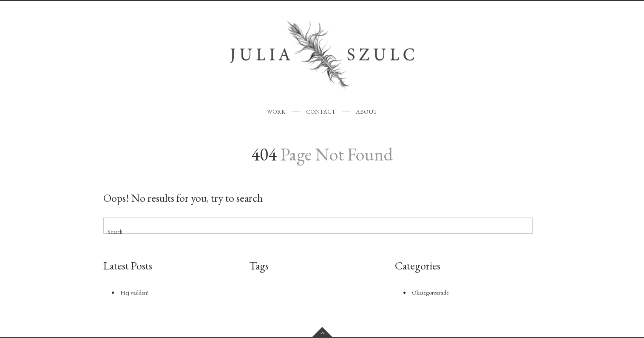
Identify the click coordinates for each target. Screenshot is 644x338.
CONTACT (321, 112)
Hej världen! (134, 292)
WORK (276, 112)
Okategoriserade (430, 292)
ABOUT (366, 112)
